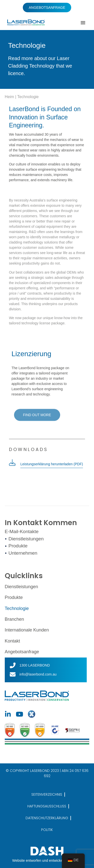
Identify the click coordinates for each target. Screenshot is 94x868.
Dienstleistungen (21, 587)
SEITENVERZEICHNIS (47, 794)
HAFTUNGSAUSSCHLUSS (47, 806)
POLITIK (47, 830)
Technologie (17, 608)
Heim (9, 97)
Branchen (14, 619)
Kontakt (12, 641)
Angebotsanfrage (22, 652)
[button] (83, 23)
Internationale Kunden (27, 630)
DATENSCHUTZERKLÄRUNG (47, 818)
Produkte (14, 597)
